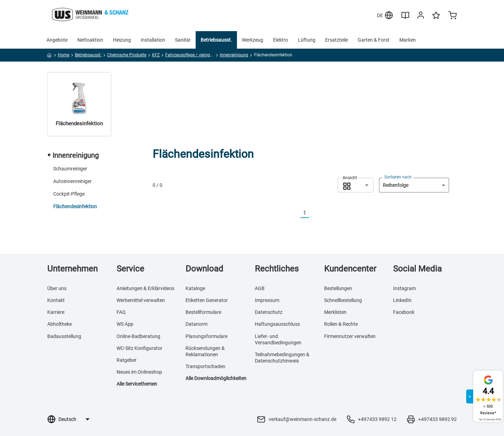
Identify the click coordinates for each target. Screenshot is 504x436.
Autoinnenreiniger (72, 181)
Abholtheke (59, 324)
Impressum (267, 300)
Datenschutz (269, 312)
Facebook (404, 312)
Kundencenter (350, 269)
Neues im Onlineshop (139, 372)
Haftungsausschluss (277, 324)
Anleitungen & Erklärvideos (145, 288)
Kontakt (56, 300)
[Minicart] (453, 16)
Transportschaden (205, 366)
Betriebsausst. (216, 40)
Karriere (56, 312)
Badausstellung (64, 336)
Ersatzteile (337, 40)
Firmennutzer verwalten (350, 336)
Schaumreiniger (70, 169)
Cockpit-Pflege (69, 194)
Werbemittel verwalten (141, 300)
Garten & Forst (374, 40)
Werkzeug (253, 40)
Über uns (57, 288)
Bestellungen (338, 288)
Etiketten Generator (207, 300)
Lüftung (307, 40)
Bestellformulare (203, 312)
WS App (125, 324)
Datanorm (197, 324)
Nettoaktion (90, 40)
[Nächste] (313, 213)
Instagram (404, 288)
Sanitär (183, 40)
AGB (260, 288)
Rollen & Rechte (341, 324)
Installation (153, 40)
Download (204, 269)
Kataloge (195, 288)
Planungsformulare (206, 336)
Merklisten (335, 312)
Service (130, 269)
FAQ (121, 312)
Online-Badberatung (138, 336)
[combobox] (356, 185)
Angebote (57, 40)
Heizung (122, 40)
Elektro (281, 40)
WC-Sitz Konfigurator (139, 348)
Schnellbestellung (343, 300)
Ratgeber (127, 360)
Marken (408, 40)
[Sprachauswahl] (74, 419)
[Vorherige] (296, 213)
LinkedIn (402, 300)
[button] (356, 185)
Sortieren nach (398, 177)
